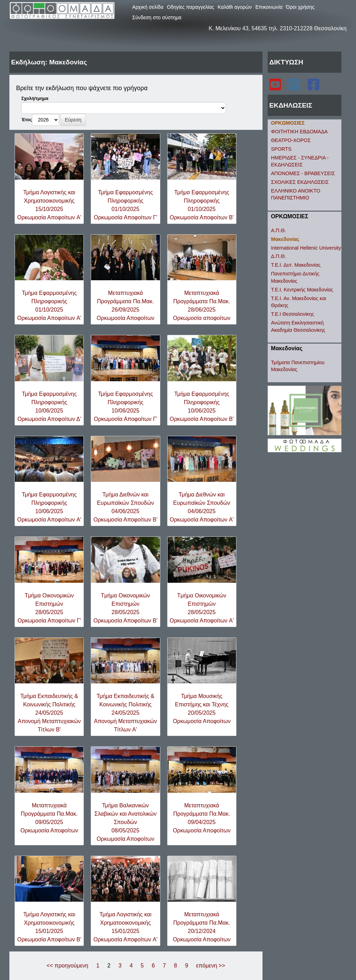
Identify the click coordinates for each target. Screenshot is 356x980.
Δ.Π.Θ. (279, 256)
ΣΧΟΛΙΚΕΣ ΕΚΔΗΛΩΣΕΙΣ (300, 182)
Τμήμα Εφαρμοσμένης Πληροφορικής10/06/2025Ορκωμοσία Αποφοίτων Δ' (49, 406)
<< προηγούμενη (67, 966)
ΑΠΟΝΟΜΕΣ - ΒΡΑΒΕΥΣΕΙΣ (303, 173)
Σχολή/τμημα (35, 98)
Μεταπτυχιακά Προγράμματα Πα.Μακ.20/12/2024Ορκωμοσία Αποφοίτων (202, 927)
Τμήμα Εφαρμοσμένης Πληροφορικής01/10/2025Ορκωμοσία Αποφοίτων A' (49, 305)
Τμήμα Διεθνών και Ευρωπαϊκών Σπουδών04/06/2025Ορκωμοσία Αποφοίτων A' (202, 507)
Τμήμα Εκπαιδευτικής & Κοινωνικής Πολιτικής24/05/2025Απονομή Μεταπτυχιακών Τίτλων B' (49, 713)
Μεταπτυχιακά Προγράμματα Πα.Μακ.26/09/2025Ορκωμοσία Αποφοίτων (126, 305)
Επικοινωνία (269, 7)
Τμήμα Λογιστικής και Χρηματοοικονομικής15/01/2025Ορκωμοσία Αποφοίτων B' (49, 927)
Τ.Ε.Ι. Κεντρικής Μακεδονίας (302, 290)
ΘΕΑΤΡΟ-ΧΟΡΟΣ (291, 140)
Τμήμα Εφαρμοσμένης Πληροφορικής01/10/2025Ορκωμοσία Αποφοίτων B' (202, 205)
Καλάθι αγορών (235, 7)
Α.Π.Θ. (279, 230)
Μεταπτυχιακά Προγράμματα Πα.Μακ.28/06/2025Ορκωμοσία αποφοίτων (201, 305)
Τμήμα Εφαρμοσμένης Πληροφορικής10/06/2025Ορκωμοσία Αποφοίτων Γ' (126, 406)
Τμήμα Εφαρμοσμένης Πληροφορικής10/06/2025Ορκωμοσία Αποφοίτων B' (202, 406)
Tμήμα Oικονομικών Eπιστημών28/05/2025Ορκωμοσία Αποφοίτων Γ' (49, 608)
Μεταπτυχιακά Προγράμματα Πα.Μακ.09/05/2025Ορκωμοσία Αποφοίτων (49, 818)
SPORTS (281, 149)
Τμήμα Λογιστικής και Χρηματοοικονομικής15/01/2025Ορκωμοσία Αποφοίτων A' (126, 927)
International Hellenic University (306, 248)
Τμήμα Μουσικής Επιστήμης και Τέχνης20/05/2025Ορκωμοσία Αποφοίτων (202, 709)
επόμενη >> (211, 966)
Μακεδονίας (285, 239)
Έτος (27, 120)
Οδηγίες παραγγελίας (191, 7)
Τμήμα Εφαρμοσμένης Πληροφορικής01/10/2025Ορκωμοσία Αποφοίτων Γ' (126, 205)
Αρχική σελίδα (148, 7)
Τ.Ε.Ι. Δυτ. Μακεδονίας (296, 265)
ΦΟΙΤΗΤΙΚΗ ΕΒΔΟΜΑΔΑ (300, 132)
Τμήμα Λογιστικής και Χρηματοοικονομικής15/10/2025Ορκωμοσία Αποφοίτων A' (49, 205)
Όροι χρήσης (300, 7)
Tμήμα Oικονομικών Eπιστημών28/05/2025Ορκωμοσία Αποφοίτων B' (126, 608)
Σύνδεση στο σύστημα (157, 17)
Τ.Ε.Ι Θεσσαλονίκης (293, 314)
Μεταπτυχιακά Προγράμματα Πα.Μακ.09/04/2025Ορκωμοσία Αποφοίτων (202, 818)
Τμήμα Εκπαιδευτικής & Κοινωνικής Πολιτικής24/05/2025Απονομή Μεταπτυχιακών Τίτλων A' (125, 713)
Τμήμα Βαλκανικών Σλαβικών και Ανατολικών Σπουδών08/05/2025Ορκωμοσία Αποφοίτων (126, 822)
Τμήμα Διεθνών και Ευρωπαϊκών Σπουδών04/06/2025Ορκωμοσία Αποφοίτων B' (126, 507)
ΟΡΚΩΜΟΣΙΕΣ (288, 123)
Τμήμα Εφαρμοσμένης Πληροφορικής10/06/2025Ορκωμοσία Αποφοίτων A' (49, 507)
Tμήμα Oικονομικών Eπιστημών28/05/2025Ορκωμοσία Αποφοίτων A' (202, 608)
